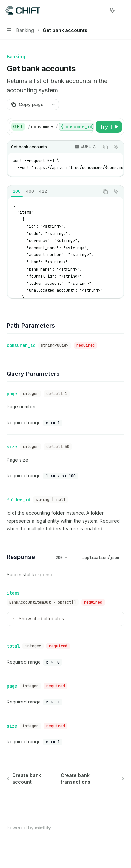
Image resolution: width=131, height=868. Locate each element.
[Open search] (100, 11)
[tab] (17, 191)
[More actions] (122, 11)
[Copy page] (27, 105)
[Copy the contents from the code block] (105, 147)
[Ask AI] (116, 147)
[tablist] (53, 192)
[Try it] (109, 127)
